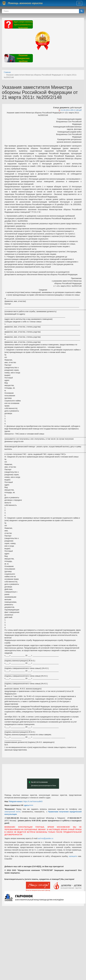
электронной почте (12, 812)
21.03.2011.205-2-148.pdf (71, 110)
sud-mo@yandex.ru (45, 838)
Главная (7, 72)
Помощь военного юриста (25, 3)
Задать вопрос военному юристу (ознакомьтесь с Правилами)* (23, 25)
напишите (73, 856)
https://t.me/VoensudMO (33, 801)
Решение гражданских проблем (23, 58)
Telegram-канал (15, 801)
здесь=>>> (29, 805)
